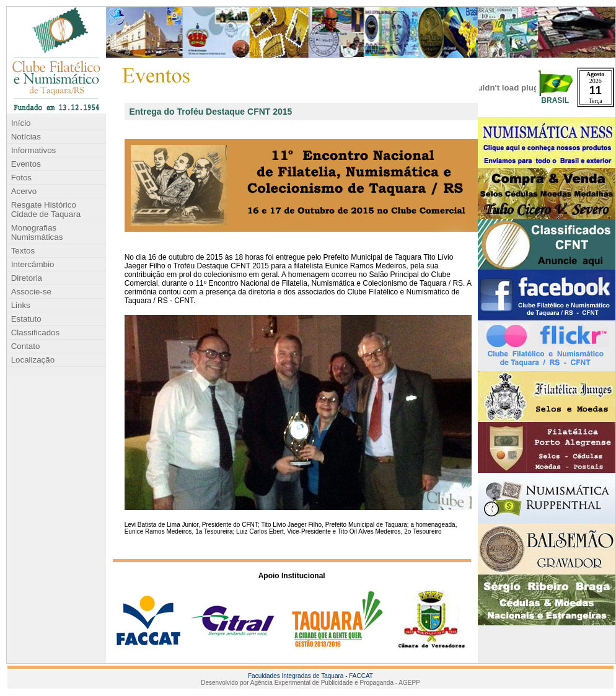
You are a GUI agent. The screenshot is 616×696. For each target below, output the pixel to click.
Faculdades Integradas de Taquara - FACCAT (310, 676)
